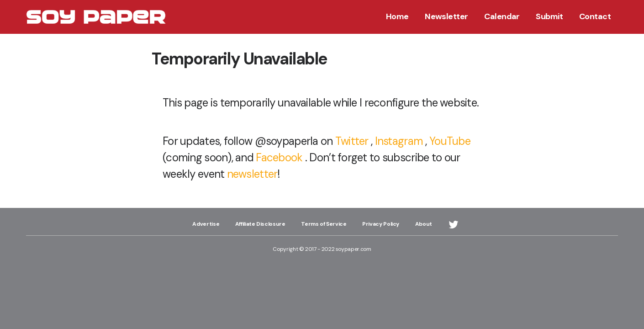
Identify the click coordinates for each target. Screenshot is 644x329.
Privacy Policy (381, 224)
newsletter (252, 174)
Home (397, 16)
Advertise (206, 224)
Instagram (399, 141)
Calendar (502, 16)
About (424, 224)
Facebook (279, 157)
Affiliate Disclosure (260, 224)
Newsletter (446, 16)
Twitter (352, 141)
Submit (549, 16)
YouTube (450, 141)
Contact (595, 16)
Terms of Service (324, 224)
